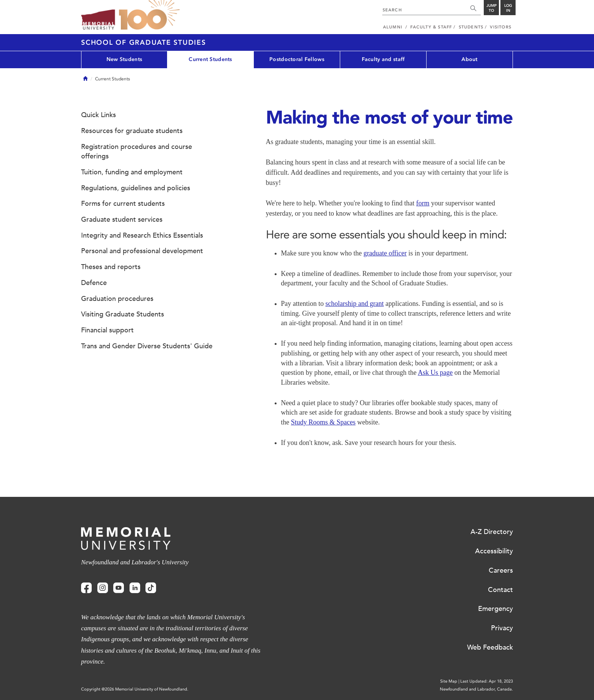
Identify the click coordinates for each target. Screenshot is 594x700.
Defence (94, 283)
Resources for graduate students (132, 131)
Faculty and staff (383, 59)
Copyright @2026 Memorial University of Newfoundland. (135, 689)
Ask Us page (435, 373)
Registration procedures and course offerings (137, 152)
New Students (124, 59)
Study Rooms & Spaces (323, 422)
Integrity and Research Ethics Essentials (142, 235)
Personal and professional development (142, 251)
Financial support (107, 330)
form (423, 203)
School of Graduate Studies (144, 42)
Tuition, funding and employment (132, 172)
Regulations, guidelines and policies (136, 188)
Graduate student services (122, 219)
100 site (149, 15)
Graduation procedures (117, 299)
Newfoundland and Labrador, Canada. (476, 689)
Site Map (449, 681)
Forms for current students (123, 204)
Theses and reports (111, 267)
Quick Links (98, 115)
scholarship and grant (355, 304)
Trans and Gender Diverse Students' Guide (147, 346)
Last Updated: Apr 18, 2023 (487, 681)
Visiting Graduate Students (123, 314)
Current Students (210, 59)
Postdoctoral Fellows (297, 59)
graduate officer (385, 253)
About (469, 59)
